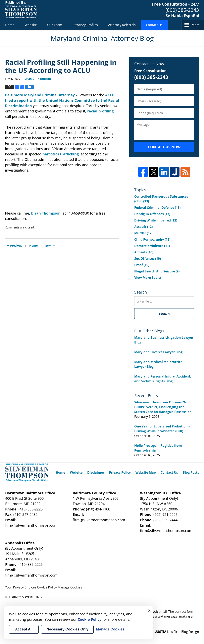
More (196, 25)
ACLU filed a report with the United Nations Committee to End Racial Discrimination (62, 100)
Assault (143, 227)
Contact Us (154, 25)
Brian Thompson (46, 213)
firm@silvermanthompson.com (31, 525)
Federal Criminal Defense (157, 208)
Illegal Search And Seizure (157, 271)
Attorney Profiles (85, 25)
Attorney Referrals (122, 25)
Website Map (146, 472)
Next (50, 245)
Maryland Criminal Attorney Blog (21, 10)
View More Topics (148, 278)
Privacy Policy (120, 472)
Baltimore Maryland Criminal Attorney (40, 95)
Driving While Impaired (156, 220)
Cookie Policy (47, 587)
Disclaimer (96, 472)
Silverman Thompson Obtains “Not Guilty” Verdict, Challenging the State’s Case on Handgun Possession (163, 407)
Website (31, 25)
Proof (142, 265)
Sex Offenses (148, 259)
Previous (15, 245)
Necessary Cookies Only (67, 629)
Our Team (55, 25)
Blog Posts (191, 472)
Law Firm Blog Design (177, 632)
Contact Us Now (164, 147)
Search (164, 314)
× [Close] (149, 610)
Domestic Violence (152, 246)
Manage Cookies (70, 587)
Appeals (144, 252)
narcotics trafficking (61, 154)
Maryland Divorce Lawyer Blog (158, 352)
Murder (143, 233)
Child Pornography (152, 239)
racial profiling (100, 111)
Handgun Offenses (152, 214)
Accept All (24, 629)
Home (10, 25)
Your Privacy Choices (21, 587)
